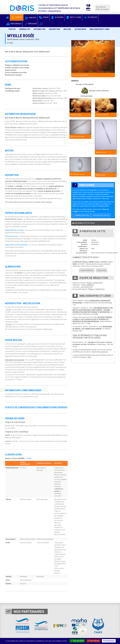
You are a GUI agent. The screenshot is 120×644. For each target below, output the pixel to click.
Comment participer (81, 215)
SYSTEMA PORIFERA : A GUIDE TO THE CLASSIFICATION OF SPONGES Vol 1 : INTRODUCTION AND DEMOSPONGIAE (93, 319)
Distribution (40, 29)
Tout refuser (93, 641)
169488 (29, 458)
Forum (43, 17)
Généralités (25, 29)
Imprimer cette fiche (83, 223)
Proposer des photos (101, 215)
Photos (12, 29)
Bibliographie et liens (100, 29)
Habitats (30, 18)
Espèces (17, 17)
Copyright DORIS (103, 206)
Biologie (67, 29)
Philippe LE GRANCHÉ (93, 283)
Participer (30, 24)
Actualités (90, 17)
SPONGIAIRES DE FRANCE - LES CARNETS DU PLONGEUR (92, 328)
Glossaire (57, 17)
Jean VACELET (85, 287)
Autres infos (80, 29)
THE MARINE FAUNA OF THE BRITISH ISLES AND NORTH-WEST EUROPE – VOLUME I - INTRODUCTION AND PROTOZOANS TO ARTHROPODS (93, 310)
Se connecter (101, 7)
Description (54, 29)
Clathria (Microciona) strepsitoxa (17, 245)
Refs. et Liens (73, 17)
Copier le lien (101, 270)
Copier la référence (87, 270)
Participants (14, 24)
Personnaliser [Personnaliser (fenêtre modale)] (109, 641)
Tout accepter (77, 641)
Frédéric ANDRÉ (86, 285)
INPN (89, 357)
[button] (41, 24)
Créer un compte (102, 9)
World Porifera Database (100, 352)
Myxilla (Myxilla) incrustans (14, 230)
